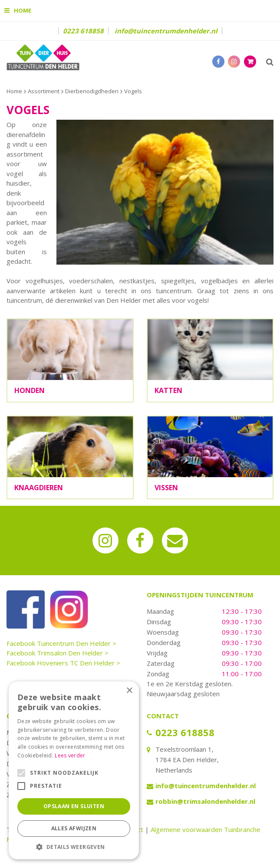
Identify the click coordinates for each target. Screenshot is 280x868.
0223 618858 (83, 31)
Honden (30, 390)
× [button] (129, 691)
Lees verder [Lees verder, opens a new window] (70, 755)
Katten (168, 390)
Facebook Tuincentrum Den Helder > (61, 643)
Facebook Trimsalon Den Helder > (58, 653)
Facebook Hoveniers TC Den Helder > (63, 663)
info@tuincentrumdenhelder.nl (166, 31)
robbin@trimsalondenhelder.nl (205, 801)
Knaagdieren (39, 488)
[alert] (74, 770)
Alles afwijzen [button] (74, 828)
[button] (74, 847)
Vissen (166, 488)
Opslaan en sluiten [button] (74, 806)
